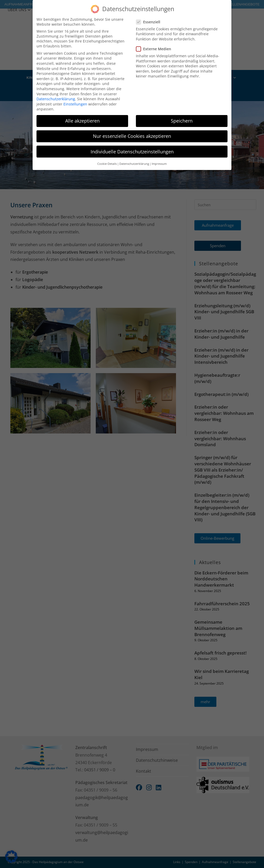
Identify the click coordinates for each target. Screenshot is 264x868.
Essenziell (150, 22)
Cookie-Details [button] (107, 164)
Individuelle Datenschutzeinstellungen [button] (132, 152)
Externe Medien (156, 49)
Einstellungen (75, 104)
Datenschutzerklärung (56, 99)
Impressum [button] (159, 164)
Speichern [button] (182, 121)
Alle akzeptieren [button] (82, 121)
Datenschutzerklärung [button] (134, 164)
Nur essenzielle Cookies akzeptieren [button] (132, 136)
